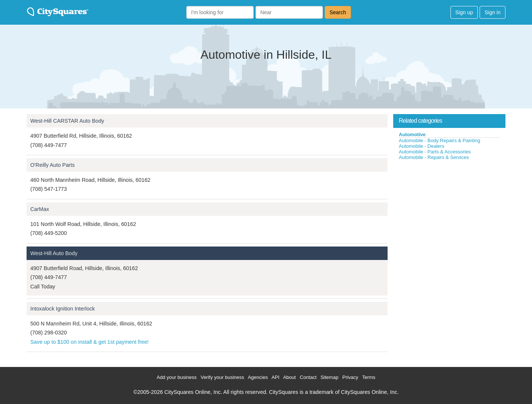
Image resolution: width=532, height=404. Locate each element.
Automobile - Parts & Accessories (435, 152)
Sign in (493, 12)
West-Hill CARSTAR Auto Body (67, 121)
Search (338, 12)
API (276, 377)
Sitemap (330, 377)
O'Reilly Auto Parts (53, 165)
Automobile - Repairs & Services (434, 157)
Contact (308, 377)
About (290, 377)
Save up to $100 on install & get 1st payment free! (89, 342)
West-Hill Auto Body (54, 253)
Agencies (258, 377)
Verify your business (222, 377)
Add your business (177, 377)
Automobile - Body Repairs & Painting (440, 140)
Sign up (464, 12)
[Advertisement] (449, 217)
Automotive (412, 134)
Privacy (350, 377)
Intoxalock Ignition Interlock (62, 309)
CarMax (40, 209)
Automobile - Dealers (421, 146)
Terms (369, 377)
